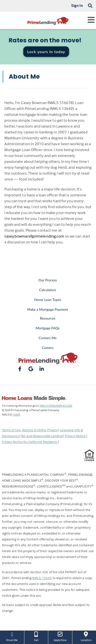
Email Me (12, 636)
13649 (16, 414)
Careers (48, 348)
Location (86, 636)
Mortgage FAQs (48, 328)
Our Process (48, 280)
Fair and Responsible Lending (42, 436)
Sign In (77, 5)
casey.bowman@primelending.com (34, 236)
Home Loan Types (48, 300)
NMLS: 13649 (42, 578)
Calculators (48, 290)
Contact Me (48, 338)
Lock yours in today (46, 52)
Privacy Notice (76, 436)
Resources (48, 318)
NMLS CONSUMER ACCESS (56, 406)
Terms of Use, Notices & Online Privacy (30, 430)
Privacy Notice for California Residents (30, 442)
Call (36, 636)
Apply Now (60, 636)
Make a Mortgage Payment (48, 309)
